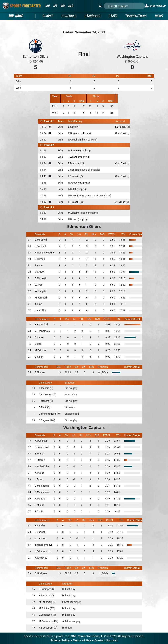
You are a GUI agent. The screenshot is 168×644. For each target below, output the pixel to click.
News (159, 16)
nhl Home (16, 16)
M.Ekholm (74, 213)
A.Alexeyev (41, 558)
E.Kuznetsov (42, 447)
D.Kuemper (45, 589)
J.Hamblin (40, 311)
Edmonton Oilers (36, 56)
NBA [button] (63, 6)
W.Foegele (74, 151)
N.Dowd (73, 196)
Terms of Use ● (84, 640)
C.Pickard (44, 388)
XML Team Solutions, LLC (89, 636)
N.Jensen (40, 538)
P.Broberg (44, 401)
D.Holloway (45, 395)
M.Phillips (44, 608)
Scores (48, 16)
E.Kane (72, 127)
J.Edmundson (43, 551)
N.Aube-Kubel (42, 467)
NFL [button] (55, 6)
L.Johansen (46, 615)
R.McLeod (40, 278)
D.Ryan (39, 285)
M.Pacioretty (46, 621)
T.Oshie (39, 512)
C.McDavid (121, 133)
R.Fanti (43, 407)
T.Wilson (73, 157)
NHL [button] (48, 6)
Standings (93, 16)
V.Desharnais (42, 331)
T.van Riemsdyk (44, 545)
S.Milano (40, 505)
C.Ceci (38, 344)
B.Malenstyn (42, 486)
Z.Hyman (121, 202)
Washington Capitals (132, 56)
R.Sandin (40, 526)
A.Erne (38, 304)
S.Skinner (40, 372)
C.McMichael (42, 492)
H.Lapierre (45, 596)
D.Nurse (39, 337)
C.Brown (73, 219)
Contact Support (106, 640)
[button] (155, 6)
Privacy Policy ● (62, 640)
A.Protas (40, 473)
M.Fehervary (46, 602)
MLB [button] (71, 6)
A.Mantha (40, 499)
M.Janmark (41, 298)
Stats (113, 16)
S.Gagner (44, 420)
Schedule (69, 16)
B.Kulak (73, 189)
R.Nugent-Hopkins (78, 133)
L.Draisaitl (121, 127)
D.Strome (40, 460)
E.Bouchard (75, 163)
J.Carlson (74, 170)
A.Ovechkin (75, 140)
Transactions (136, 16)
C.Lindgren (41, 573)
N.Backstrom (46, 628)
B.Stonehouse (47, 414)
